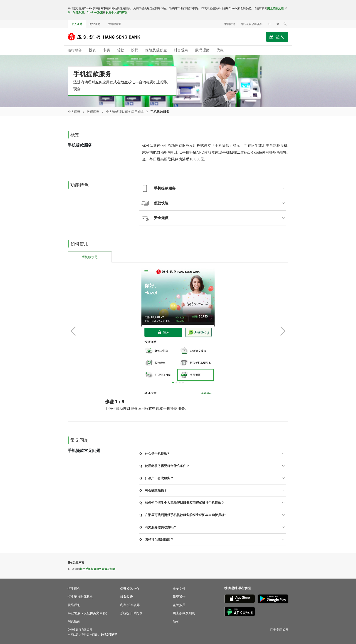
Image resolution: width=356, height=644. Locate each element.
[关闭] (286, 8)
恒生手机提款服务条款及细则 (98, 569)
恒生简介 (74, 589)
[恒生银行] (107, 37)
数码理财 (93, 112)
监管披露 (179, 605)
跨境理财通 (114, 24)
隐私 (176, 621)
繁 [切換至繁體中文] (278, 24)
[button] (285, 24)
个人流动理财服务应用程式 (125, 112)
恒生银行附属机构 (80, 597)
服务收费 (126, 597)
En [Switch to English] (269, 24)
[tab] (90, 257)
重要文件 (179, 589)
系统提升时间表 (131, 613)
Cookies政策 (95, 12)
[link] (109, 635)
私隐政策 (79, 12)
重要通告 (179, 597)
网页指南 (74, 621)
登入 (279, 37)
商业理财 (95, 24)
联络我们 (74, 605)
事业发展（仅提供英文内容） (88, 613)
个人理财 (77, 24)
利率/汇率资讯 (130, 605)
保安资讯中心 (130, 589)
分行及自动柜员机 (252, 24)
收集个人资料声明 (116, 12)
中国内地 (230, 24)
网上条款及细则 (184, 613)
